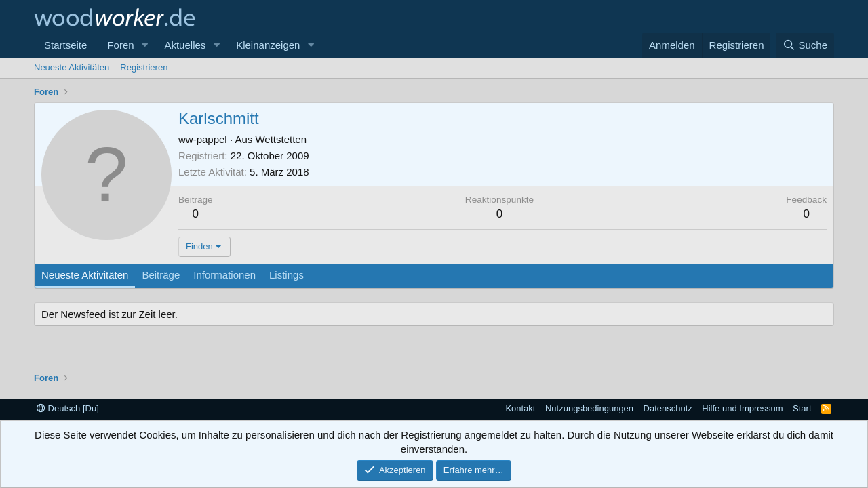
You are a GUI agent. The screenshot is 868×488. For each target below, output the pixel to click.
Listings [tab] (287, 275)
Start (802, 408)
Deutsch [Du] (68, 408)
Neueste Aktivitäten (72, 67)
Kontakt (520, 408)
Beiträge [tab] (161, 275)
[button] (144, 45)
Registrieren (144, 67)
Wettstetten (281, 139)
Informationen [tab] (224, 275)
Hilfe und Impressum (742, 408)
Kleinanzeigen (268, 45)
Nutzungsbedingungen (589, 408)
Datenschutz (668, 408)
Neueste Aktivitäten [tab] (85, 275)
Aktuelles (185, 45)
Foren (120, 45)
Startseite (65, 45)
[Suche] (805, 45)
